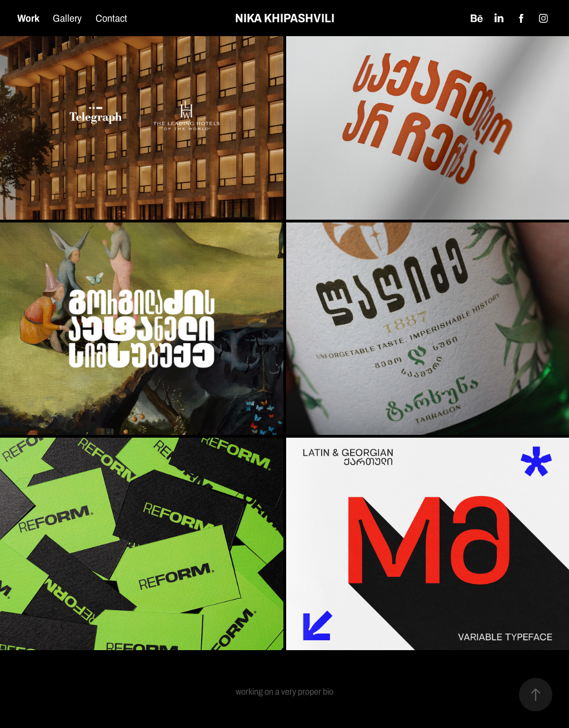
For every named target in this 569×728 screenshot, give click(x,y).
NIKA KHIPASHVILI (285, 18)
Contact (111, 18)
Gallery (67, 18)
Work (28, 18)
